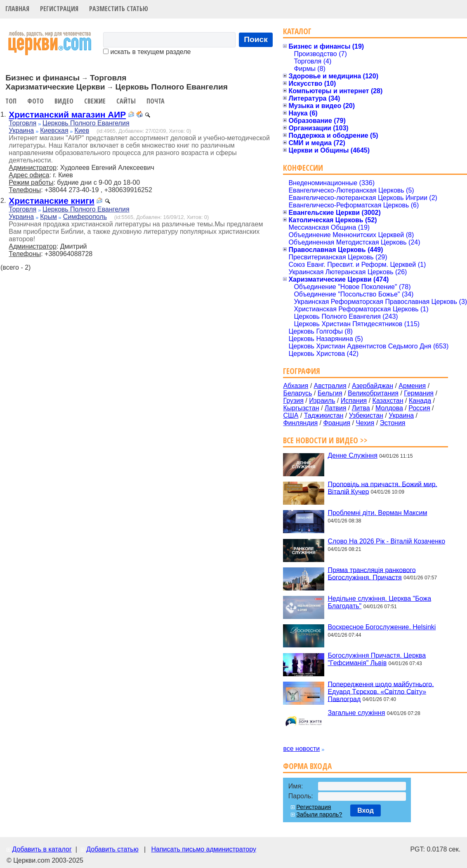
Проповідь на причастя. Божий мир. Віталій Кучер (382, 488)
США (291, 415)
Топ (11, 101)
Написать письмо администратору (203, 849)
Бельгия (330, 393)
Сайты (126, 101)
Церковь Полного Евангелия (86, 123)
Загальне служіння (356, 713)
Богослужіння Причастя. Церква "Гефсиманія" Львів (377, 659)
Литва (361, 408)
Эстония (393, 423)
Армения (412, 386)
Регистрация (59, 9)
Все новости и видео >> (325, 440)
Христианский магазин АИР (67, 114)
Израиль (322, 401)
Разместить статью (119, 9)
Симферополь (85, 217)
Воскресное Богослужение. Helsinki (382, 627)
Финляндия (300, 423)
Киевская (54, 131)
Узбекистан (366, 415)
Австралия (330, 386)
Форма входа (307, 766)
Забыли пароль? (319, 814)
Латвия (335, 408)
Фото (35, 101)
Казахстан (388, 401)
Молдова (389, 408)
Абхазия (296, 386)
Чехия (365, 423)
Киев (82, 131)
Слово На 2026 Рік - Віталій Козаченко (386, 541)
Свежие (95, 101)
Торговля (22, 123)
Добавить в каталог (42, 849)
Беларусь (297, 393)
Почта (156, 101)
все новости (301, 749)
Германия (419, 393)
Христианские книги (51, 201)
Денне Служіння (352, 455)
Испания (354, 401)
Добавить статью (112, 849)
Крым (48, 217)
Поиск (256, 39)
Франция (337, 423)
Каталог (297, 31)
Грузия (293, 401)
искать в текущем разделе (147, 52)
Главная (17, 9)
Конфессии (303, 168)
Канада (420, 401)
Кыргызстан (301, 408)
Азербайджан (373, 386)
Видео (64, 101)
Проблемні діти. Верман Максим (377, 513)
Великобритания (373, 393)
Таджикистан (324, 415)
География (302, 371)
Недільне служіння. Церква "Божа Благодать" (379, 602)
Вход (366, 810)
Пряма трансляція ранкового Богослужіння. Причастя (371, 573)
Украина (21, 131)
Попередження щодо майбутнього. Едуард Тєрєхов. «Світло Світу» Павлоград (381, 691)
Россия (419, 408)
